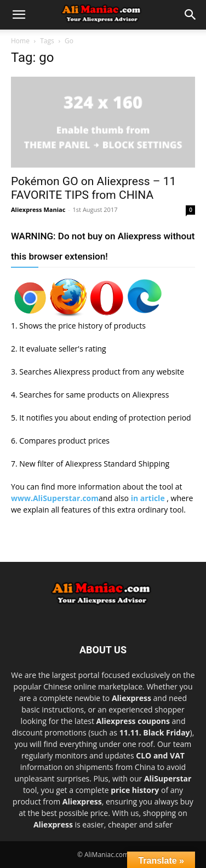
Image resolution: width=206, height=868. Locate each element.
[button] (19, 15)
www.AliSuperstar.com (55, 498)
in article (149, 498)
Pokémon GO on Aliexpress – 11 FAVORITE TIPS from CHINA (93, 188)
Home (20, 41)
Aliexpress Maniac (38, 209)
